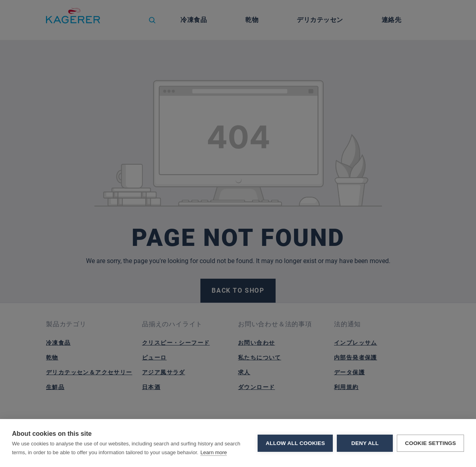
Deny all (365, 443)
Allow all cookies (295, 443)
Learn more (214, 452)
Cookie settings (430, 443)
